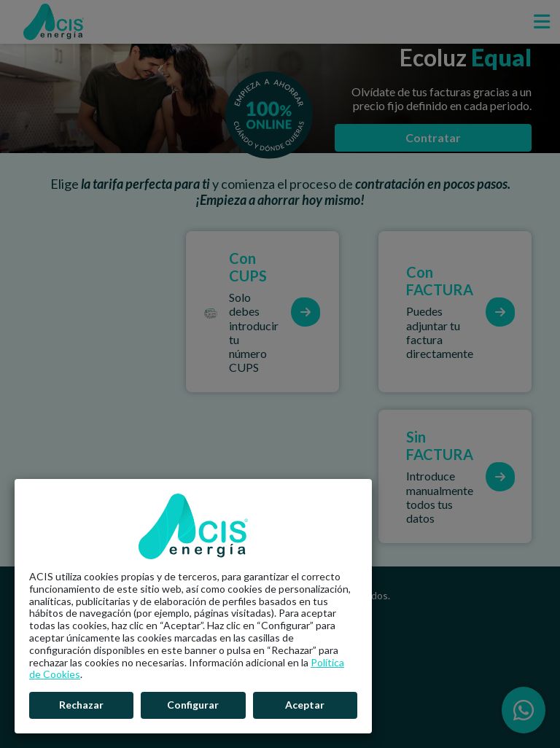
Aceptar (305, 705)
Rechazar (81, 705)
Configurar (193, 705)
